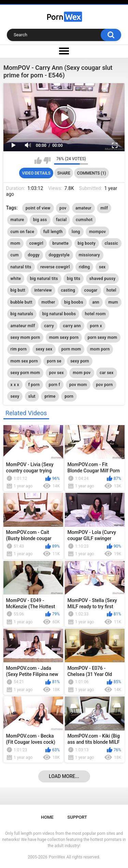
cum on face (23, 232)
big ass (40, 220)
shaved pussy (103, 279)
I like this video (38, 161)
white (16, 279)
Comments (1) (92, 173)
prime (50, 396)
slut (32, 396)
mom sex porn (24, 361)
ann (96, 302)
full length (53, 232)
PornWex (57, 857)
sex (102, 267)
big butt (18, 290)
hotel (111, 290)
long (76, 232)
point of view (38, 208)
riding (84, 267)
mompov (97, 232)
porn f (55, 385)
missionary (89, 255)
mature (17, 220)
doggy (34, 255)
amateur (83, 208)
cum (15, 255)
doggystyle (59, 255)
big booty (87, 243)
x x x (15, 385)
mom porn (100, 349)
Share (64, 173)
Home (47, 817)
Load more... (64, 776)
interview (43, 290)
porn (69, 396)
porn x (96, 326)
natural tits (21, 267)
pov (63, 208)
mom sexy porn (64, 337)
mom (16, 243)
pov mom (78, 385)
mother (48, 302)
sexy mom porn (25, 337)
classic (112, 243)
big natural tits (44, 279)
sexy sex (44, 349)
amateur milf (23, 326)
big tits (74, 279)
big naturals (22, 314)
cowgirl (36, 243)
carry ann (72, 326)
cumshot (84, 220)
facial (61, 220)
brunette (60, 243)
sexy (15, 396)
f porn (34, 385)
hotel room (95, 314)
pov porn (104, 385)
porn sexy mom (103, 337)
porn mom (71, 349)
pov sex (56, 373)
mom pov (82, 373)
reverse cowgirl (55, 267)
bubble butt (22, 302)
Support (77, 817)
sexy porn (80, 361)
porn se (54, 361)
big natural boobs (59, 314)
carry (49, 326)
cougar (91, 290)
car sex (107, 373)
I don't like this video (47, 161)
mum (113, 302)
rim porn (19, 349)
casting (68, 290)
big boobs (74, 302)
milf (104, 208)
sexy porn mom (25, 373)
